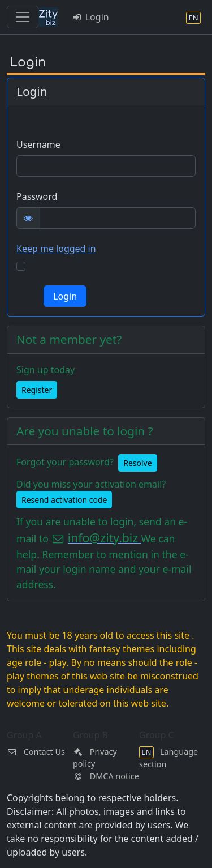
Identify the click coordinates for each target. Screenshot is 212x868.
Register (37, 390)
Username (38, 144)
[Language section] (193, 17)
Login (90, 17)
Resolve (137, 463)
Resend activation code (64, 500)
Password (37, 196)
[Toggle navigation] (23, 17)
